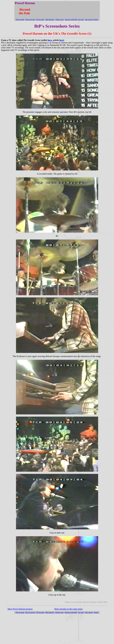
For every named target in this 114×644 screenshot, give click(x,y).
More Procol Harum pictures (20, 609)
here (50, 40)
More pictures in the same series (68, 609)
